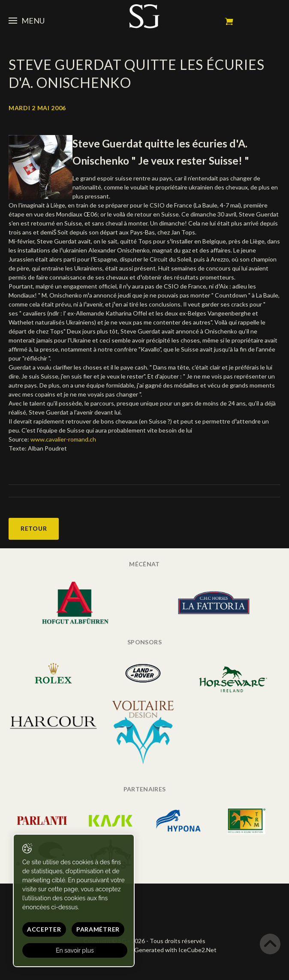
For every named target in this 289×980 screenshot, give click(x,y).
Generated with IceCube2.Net (175, 950)
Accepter (44, 929)
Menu (27, 21)
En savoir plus (75, 950)
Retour (34, 528)
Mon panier (229, 21)
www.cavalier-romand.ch (63, 439)
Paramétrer (98, 929)
